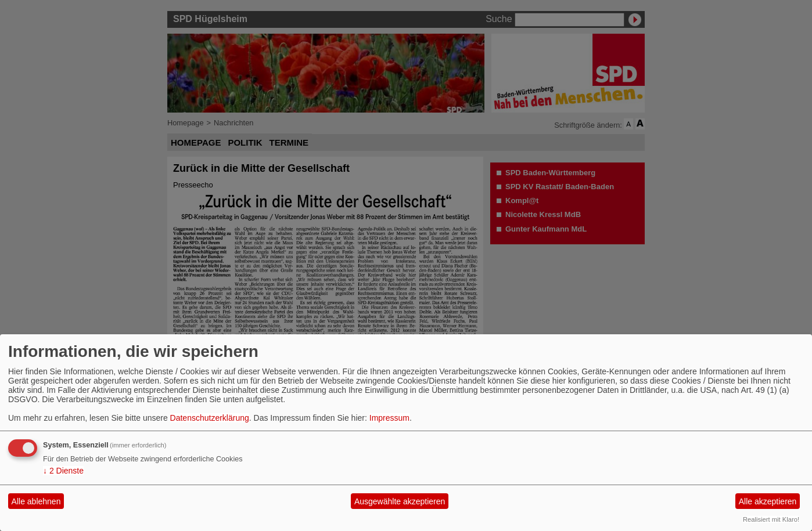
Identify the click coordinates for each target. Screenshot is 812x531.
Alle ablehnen (36, 501)
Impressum (389, 418)
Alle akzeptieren (768, 501)
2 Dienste (63, 471)
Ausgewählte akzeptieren (400, 501)
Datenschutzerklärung (210, 418)
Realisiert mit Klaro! (771, 519)
